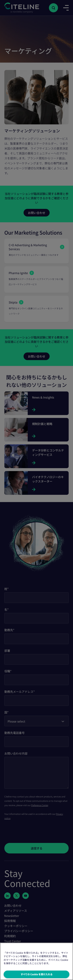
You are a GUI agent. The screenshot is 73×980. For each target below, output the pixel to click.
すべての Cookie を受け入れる (37, 974)
